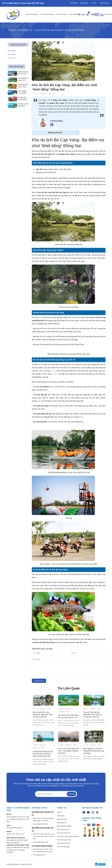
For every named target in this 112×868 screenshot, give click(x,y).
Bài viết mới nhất (17, 67)
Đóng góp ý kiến (62, 819)
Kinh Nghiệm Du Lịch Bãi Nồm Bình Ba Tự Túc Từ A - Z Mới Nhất (23, 92)
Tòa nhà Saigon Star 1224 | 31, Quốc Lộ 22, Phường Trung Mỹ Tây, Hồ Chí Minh (18, 819)
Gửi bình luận (39, 681)
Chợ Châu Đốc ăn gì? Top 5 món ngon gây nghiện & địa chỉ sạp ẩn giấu (23, 86)
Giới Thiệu (73, 3)
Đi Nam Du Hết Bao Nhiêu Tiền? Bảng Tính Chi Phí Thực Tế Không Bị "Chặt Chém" (23, 105)
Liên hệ (59, 812)
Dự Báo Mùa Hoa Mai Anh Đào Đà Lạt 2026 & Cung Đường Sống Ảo (23, 99)
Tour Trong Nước (32, 14)
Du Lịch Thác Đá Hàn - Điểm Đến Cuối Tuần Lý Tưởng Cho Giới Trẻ (92, 715)
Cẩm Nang (84, 3)
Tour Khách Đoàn (76, 14)
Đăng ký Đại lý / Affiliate (64, 826)
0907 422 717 (20, 834)
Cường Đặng (56, 121)
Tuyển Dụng (104, 3)
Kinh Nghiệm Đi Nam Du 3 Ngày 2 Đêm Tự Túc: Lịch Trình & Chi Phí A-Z (23, 79)
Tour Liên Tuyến (91, 14)
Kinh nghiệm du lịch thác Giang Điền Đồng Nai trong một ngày (94, 751)
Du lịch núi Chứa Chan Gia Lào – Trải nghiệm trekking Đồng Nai (68, 751)
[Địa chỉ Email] (56, 794)
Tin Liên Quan (69, 688)
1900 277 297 (11, 834)
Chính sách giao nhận (64, 840)
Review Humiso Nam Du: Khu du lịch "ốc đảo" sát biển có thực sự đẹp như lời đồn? (23, 73)
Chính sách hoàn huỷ (64, 833)
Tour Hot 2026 (61, 14)
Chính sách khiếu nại (63, 843)
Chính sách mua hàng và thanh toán (68, 836)
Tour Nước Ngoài (47, 14)
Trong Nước (12, 51)
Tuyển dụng (61, 816)
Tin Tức (94, 3)
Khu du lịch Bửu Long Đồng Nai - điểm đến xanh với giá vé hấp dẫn (43, 715)
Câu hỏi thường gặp (63, 847)
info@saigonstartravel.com (15, 828)
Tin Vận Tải (11, 58)
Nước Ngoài (12, 54)
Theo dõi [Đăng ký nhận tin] (71, 794)
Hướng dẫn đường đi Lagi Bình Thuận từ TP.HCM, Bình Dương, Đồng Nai (43, 754)
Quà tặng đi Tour (62, 823)
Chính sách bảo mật (63, 829)
